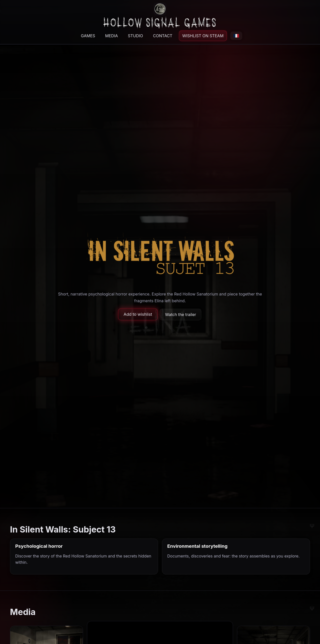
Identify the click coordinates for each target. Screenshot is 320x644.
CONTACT (163, 36)
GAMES (88, 36)
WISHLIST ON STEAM (203, 36)
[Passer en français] (236, 36)
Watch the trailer (180, 314)
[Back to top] (160, 15)
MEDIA (112, 36)
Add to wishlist (138, 314)
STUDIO (135, 36)
